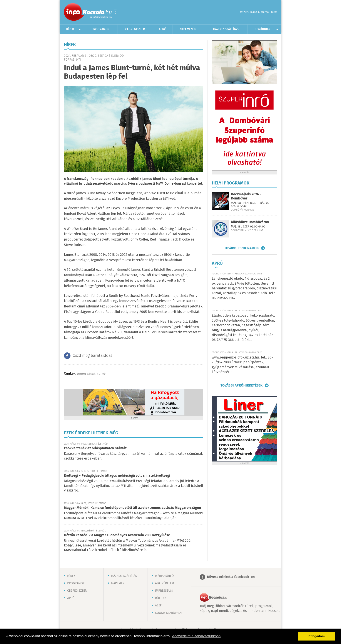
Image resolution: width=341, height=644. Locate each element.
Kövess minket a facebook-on (231, 577)
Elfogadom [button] (317, 636)
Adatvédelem (165, 583)
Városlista (115, 12)
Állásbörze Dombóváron (250, 222)
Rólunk (161, 598)
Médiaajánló (164, 576)
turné (101, 374)
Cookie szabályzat (169, 613)
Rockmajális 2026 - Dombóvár (246, 196)
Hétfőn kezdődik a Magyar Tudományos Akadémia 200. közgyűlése (117, 535)
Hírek (70, 29)
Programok (101, 29)
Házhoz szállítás (226, 29)
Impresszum (164, 591)
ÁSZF (158, 606)
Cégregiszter (135, 29)
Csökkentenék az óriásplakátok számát (95, 448)
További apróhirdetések (242, 385)
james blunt (86, 374)
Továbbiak (263, 29)
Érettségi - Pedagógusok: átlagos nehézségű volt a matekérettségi (117, 476)
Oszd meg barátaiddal (92, 356)
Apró (163, 29)
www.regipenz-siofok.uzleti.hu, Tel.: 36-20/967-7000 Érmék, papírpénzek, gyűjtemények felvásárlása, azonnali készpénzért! (242, 365)
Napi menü (119, 583)
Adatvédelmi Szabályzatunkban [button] (196, 636)
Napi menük (188, 29)
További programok (242, 248)
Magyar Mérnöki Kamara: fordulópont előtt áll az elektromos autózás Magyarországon (132, 508)
